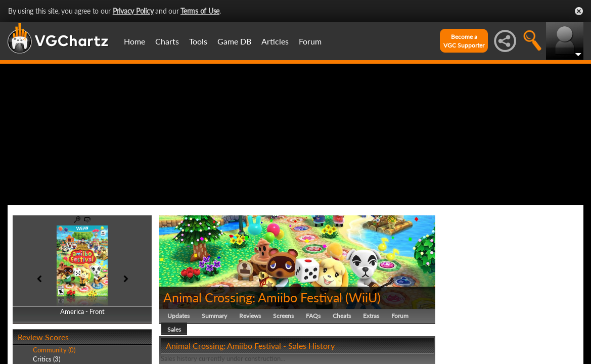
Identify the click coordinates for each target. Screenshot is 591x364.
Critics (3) (47, 359)
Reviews (250, 316)
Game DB (234, 41)
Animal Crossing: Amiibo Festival (253, 297)
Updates (178, 316)
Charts (167, 41)
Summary (214, 316)
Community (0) (54, 350)
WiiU (363, 297)
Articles (275, 41)
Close (579, 11)
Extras (371, 316)
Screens (283, 316)
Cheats (342, 316)
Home (134, 41)
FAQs (313, 316)
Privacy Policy (133, 11)
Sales (174, 329)
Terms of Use (200, 11)
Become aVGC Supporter (464, 41)
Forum (310, 41)
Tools (198, 41)
